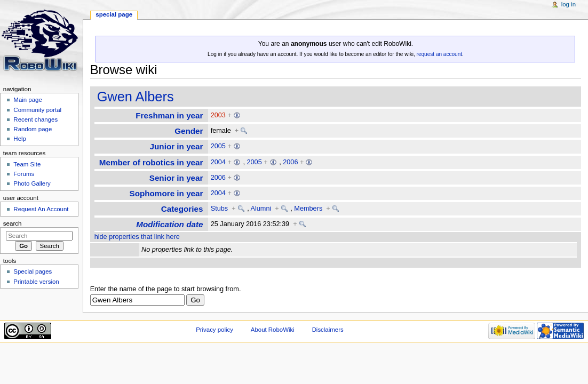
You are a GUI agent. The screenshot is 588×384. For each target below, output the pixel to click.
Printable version (36, 282)
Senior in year (176, 178)
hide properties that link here (137, 237)
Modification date (169, 224)
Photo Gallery (32, 183)
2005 (218, 146)
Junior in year (177, 146)
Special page (114, 14)
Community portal (37, 110)
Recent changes (35, 119)
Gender (189, 131)
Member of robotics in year (151, 162)
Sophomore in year (166, 193)
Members (308, 209)
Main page (28, 100)
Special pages (33, 271)
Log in (569, 4)
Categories (182, 209)
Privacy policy (214, 330)
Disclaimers (328, 330)
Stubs (219, 209)
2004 (218, 162)
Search (13, 223)
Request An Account (41, 209)
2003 (218, 115)
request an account (439, 54)
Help (20, 139)
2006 (290, 162)
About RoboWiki (273, 330)
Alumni (261, 209)
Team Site (27, 164)
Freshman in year (169, 115)
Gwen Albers (136, 97)
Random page (33, 129)
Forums (24, 174)
